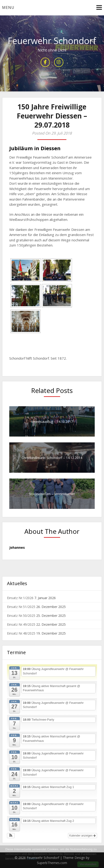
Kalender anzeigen (83, 836)
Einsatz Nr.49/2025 (21, 624)
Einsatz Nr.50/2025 (21, 616)
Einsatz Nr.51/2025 (21, 607)
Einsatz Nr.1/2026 (20, 598)
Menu (8, 7)
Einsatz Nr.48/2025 (21, 633)
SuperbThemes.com (52, 863)
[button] (11, 836)
